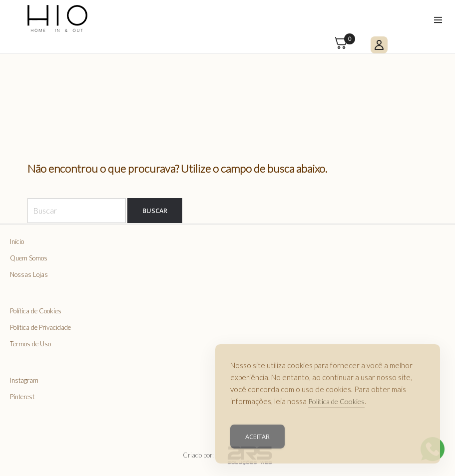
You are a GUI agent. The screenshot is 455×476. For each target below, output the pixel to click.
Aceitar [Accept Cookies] (257, 440)
